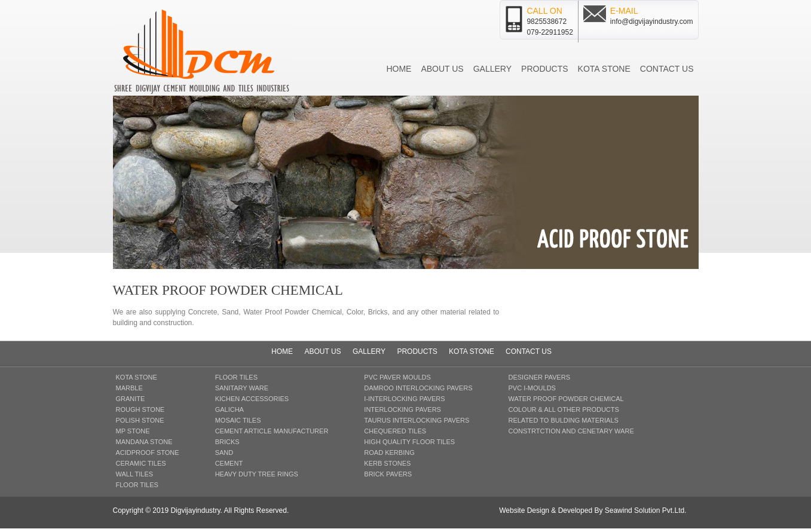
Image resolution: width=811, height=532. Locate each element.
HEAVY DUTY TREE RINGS (257, 474)
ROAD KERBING (389, 452)
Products (545, 69)
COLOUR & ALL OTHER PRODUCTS (563, 409)
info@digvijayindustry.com (652, 22)
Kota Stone (604, 69)
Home (399, 69)
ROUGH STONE (140, 409)
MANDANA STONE (144, 442)
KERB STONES (387, 463)
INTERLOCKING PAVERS (403, 409)
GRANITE (131, 399)
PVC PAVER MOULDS (397, 377)
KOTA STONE (137, 377)
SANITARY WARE (242, 388)
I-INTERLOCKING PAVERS (404, 399)
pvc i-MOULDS (532, 388)
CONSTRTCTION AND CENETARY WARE (571, 431)
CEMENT (229, 463)
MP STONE (133, 431)
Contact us (667, 69)
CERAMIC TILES (141, 463)
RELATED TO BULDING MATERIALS (563, 420)
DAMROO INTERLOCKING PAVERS (418, 388)
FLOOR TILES (137, 485)
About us (442, 69)
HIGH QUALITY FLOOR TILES (409, 442)
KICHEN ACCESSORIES (252, 399)
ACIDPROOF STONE (148, 452)
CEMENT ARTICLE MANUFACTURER (272, 431)
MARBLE (129, 388)
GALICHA (229, 409)
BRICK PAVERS (388, 474)
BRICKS (227, 442)
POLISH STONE (140, 420)
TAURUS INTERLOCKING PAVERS (417, 420)
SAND (224, 452)
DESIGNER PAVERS (539, 377)
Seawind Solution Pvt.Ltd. (646, 510)
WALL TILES (135, 474)
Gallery (492, 69)
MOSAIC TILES (238, 420)
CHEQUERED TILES (395, 431)
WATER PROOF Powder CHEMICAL (566, 399)
